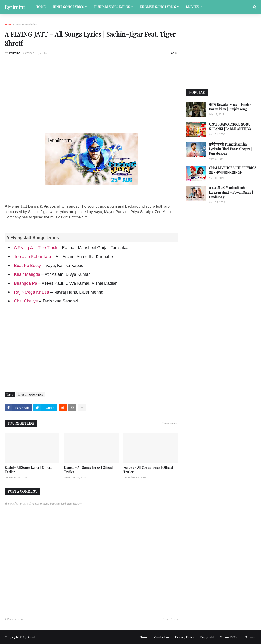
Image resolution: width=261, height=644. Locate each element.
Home (8, 24)
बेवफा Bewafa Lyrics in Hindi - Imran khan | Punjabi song (230, 107)
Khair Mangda (27, 274)
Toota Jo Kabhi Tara (33, 257)
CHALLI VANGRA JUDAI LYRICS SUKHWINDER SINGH (233, 170)
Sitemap (251, 637)
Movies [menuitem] (192, 7)
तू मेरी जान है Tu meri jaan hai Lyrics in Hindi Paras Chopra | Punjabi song (231, 149)
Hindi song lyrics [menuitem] (68, 7)
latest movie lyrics (26, 24)
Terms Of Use (230, 637)
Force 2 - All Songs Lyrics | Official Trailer (148, 470)
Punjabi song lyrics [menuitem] (112, 7)
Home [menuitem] (41, 7)
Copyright (207, 637)
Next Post (169, 619)
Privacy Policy (185, 637)
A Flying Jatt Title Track (36, 248)
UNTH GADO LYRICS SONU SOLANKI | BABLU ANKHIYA (230, 127)
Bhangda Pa (26, 283)
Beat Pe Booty (27, 266)
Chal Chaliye (26, 301)
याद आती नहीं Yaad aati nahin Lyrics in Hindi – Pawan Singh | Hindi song (231, 192)
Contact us (162, 637)
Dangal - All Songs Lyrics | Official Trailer (89, 470)
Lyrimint (15, 7)
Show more (170, 423)
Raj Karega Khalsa (32, 292)
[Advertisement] (91, 94)
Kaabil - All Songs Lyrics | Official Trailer (29, 470)
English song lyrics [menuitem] (158, 7)
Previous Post (16, 619)
